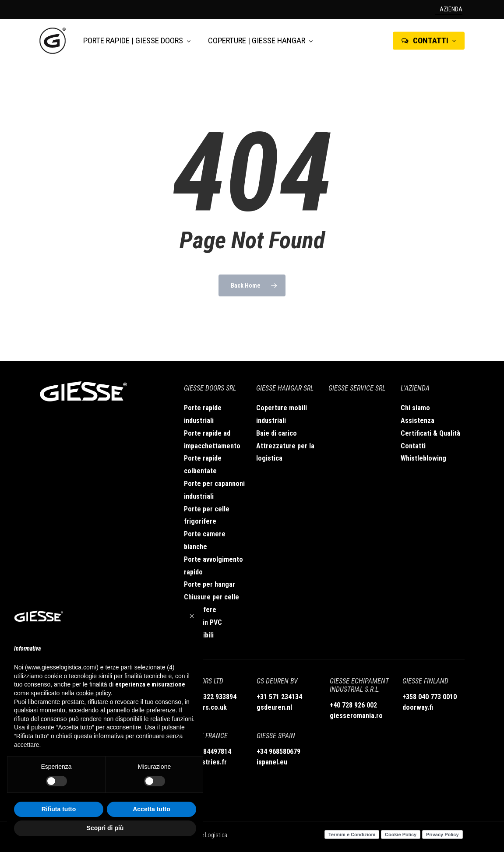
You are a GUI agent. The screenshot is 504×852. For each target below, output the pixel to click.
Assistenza (418, 421)
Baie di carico (277, 433)
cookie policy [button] (93, 693)
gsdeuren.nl (274, 707)
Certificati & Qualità (430, 433)
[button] (192, 616)
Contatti (413, 446)
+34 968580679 (278, 752)
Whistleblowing (423, 458)
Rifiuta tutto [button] (59, 809)
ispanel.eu (272, 762)
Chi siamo (415, 408)
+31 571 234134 (279, 697)
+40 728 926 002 (353, 705)
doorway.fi (418, 707)
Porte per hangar (210, 584)
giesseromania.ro (356, 716)
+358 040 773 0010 (430, 697)
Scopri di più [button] (105, 828)
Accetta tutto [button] (152, 809)
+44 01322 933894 (210, 697)
